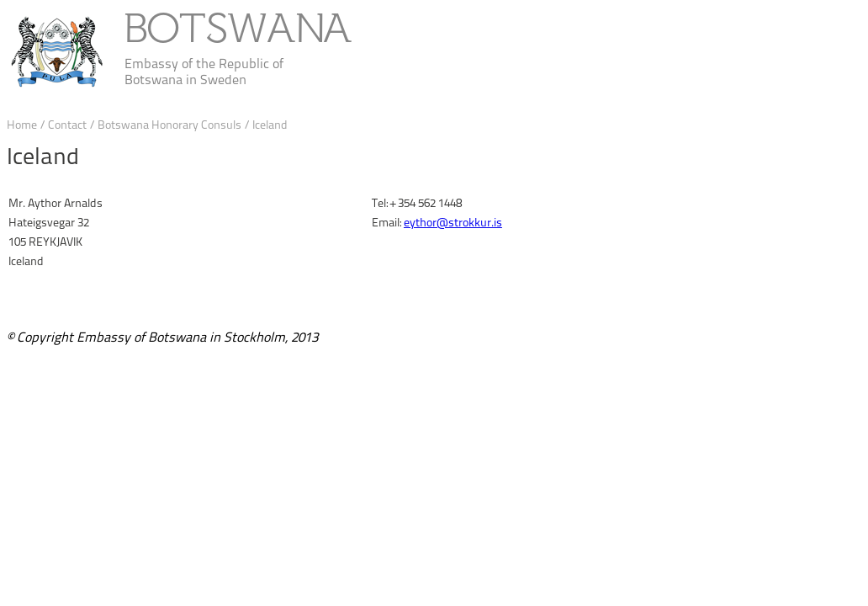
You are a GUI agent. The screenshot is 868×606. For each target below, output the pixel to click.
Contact (69, 125)
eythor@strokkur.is (453, 223)
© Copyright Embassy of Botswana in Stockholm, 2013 (162, 337)
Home (22, 125)
